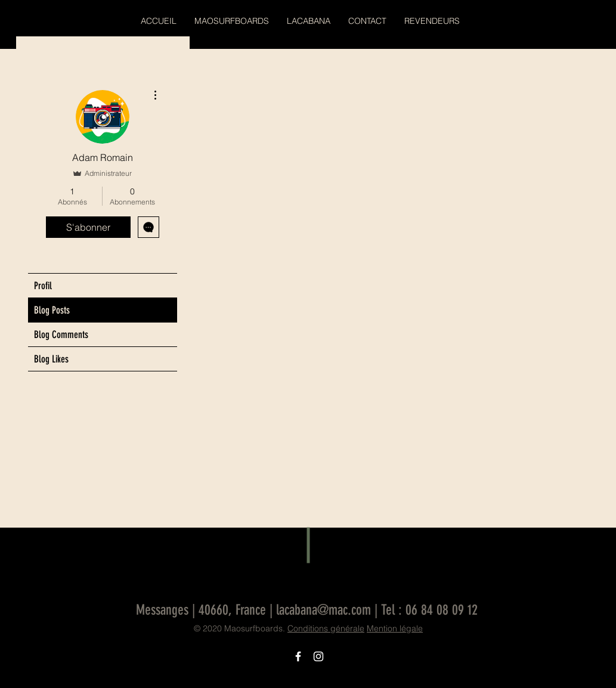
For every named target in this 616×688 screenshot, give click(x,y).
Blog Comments (61, 334)
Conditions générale (326, 628)
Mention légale (395, 628)
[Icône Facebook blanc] (298, 656)
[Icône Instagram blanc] (318, 656)
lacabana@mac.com (324, 610)
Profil (43, 286)
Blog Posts (52, 310)
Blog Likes (51, 359)
